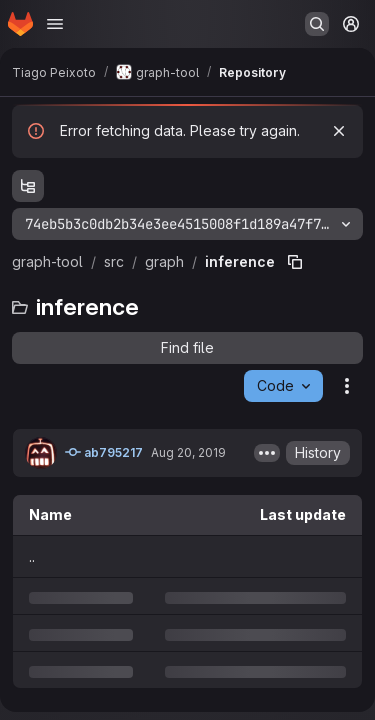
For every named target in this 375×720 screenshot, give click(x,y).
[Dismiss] (339, 131)
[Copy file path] (295, 262)
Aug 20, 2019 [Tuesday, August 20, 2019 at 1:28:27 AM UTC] (188, 452)
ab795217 (104, 452)
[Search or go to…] (317, 24)
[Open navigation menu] (55, 24)
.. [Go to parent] (32, 556)
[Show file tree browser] (28, 186)
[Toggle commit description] (267, 453)
